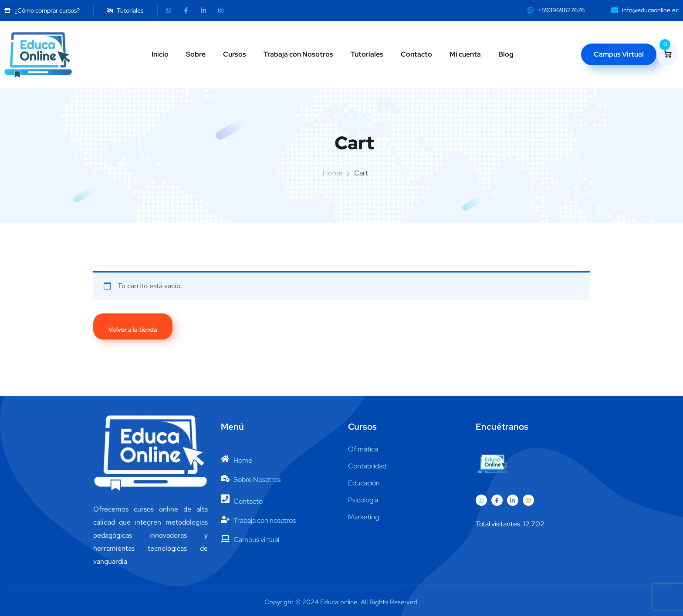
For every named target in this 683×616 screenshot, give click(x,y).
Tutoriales (367, 54)
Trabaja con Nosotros (298, 54)
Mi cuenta (465, 54)
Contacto (416, 54)
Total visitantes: (499, 524)
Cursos (235, 54)
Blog (506, 54)
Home (333, 173)
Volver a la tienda (133, 330)
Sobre (196, 54)
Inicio (160, 54)
